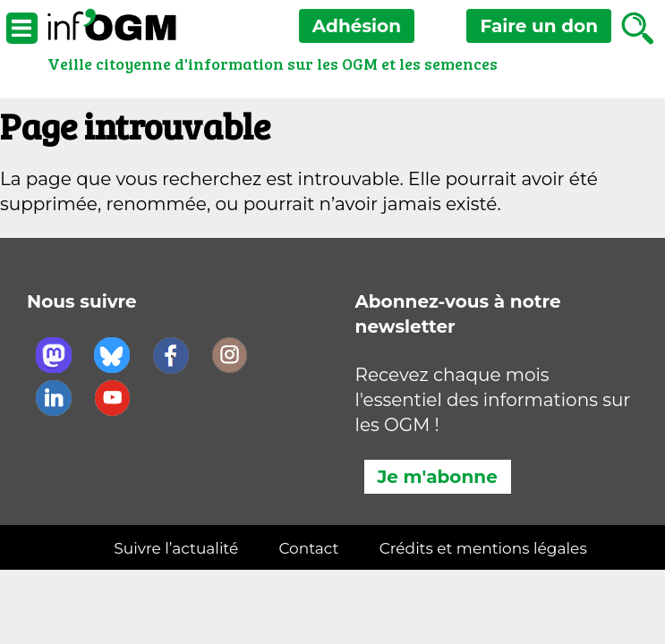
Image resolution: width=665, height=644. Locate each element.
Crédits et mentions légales (483, 548)
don (539, 26)
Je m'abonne (438, 477)
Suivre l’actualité (176, 548)
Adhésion (357, 26)
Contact (308, 548)
